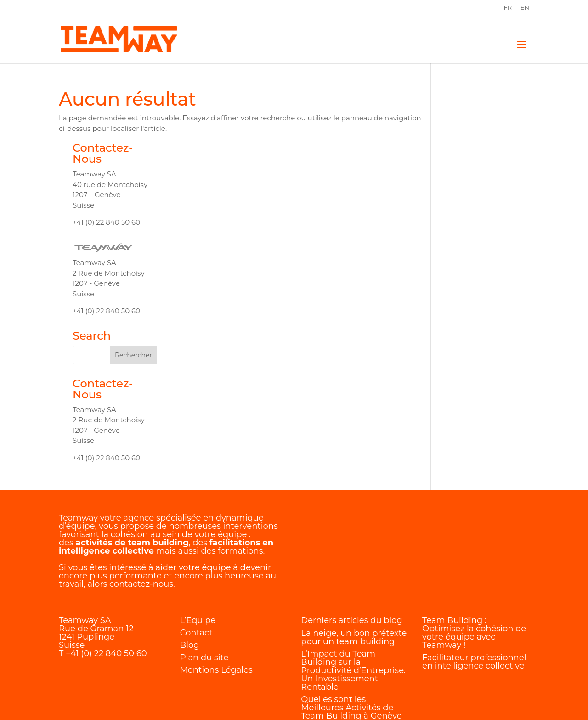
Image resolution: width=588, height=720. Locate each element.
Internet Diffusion (223, 698)
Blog (190, 593)
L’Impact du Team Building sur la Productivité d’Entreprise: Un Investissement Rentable (353, 618)
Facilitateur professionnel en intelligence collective (474, 609)
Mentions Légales (216, 618)
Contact (196, 580)
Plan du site (204, 605)
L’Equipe (198, 568)
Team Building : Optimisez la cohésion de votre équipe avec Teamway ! (474, 580)
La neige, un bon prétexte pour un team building (354, 585)
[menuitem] (508, 10)
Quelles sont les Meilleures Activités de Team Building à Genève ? (351, 659)
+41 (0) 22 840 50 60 (106, 601)
